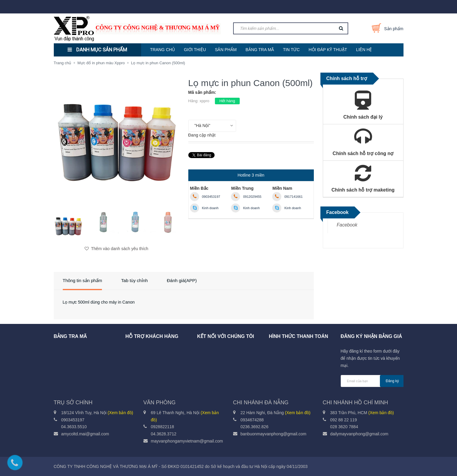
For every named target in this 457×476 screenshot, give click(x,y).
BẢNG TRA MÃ (260, 50)
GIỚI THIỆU (195, 50)
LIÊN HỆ (364, 50)
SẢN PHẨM (226, 50)
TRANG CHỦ (162, 50)
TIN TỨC (291, 50)
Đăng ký (392, 381)
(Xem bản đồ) (120, 413)
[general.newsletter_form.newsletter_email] (372, 381)
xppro (205, 101)
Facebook (347, 225)
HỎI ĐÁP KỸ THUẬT (328, 50)
